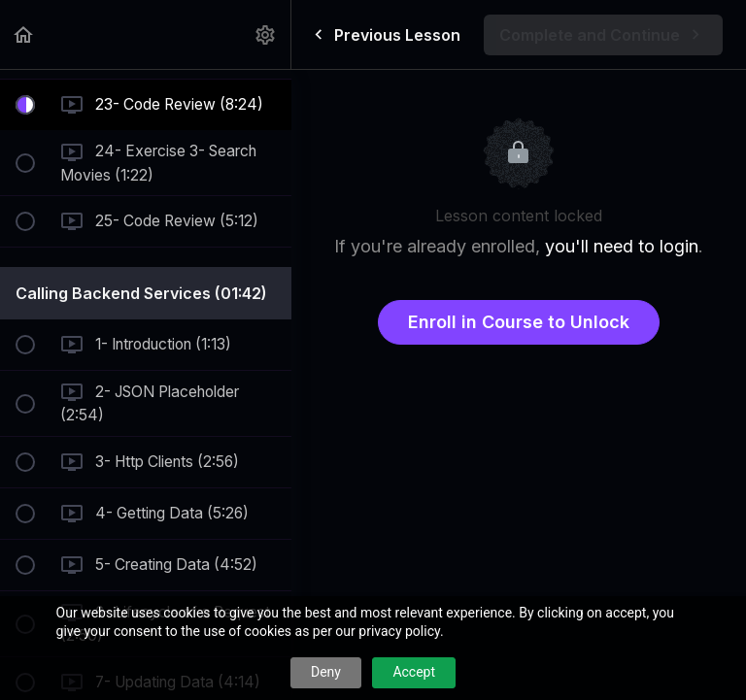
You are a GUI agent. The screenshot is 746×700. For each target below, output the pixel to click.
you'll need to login (622, 246)
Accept (414, 672)
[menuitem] (266, 34)
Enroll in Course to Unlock (519, 322)
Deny (326, 672)
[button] (24, 34)
